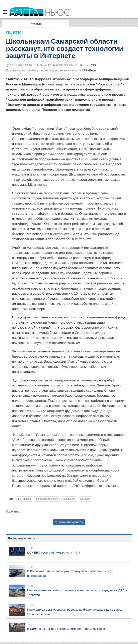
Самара (85, 499)
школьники (69, 499)
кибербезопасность (47, 499)
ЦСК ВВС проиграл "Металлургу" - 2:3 (54, 552)
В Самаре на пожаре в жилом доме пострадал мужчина (66, 629)
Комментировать (69, 522)
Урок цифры (24, 499)
